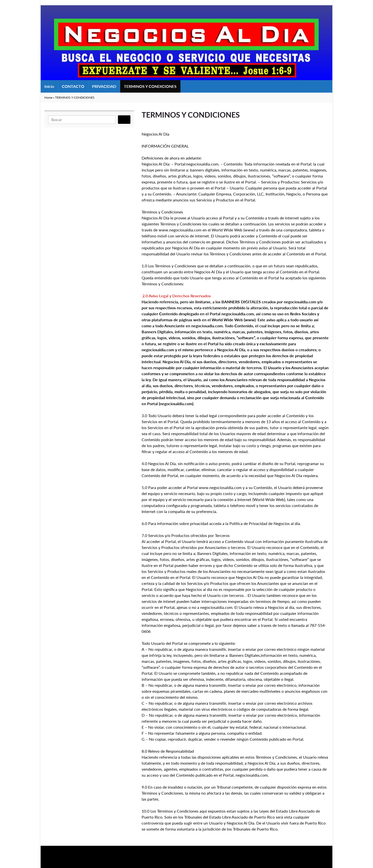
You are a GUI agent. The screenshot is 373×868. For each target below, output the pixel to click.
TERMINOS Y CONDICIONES (150, 86)
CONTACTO (73, 86)
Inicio (49, 86)
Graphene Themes (81, 862)
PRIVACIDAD (104, 86)
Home (48, 97)
